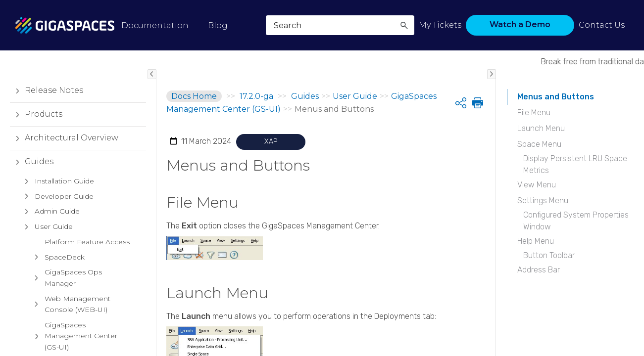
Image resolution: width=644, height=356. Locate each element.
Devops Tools (45, 251)
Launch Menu (541, 128)
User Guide (46, 231)
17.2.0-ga (256, 96)
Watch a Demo (520, 24)
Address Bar (539, 270)
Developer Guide (57, 201)
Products (36, 119)
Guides (32, 167)
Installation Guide (57, 186)
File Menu (534, 112)
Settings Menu (543, 200)
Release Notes (47, 95)
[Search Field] (340, 25)
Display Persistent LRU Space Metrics (575, 164)
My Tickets (440, 25)
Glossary (42, 311)
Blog (218, 25)
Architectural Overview (64, 143)
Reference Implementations (54, 281)
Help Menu (536, 241)
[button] (404, 25)
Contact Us (602, 25)
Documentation (155, 25)
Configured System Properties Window (576, 221)
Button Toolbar (549, 255)
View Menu (537, 185)
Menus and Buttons (556, 97)
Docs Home (194, 96)
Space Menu (539, 144)
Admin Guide (50, 217)
